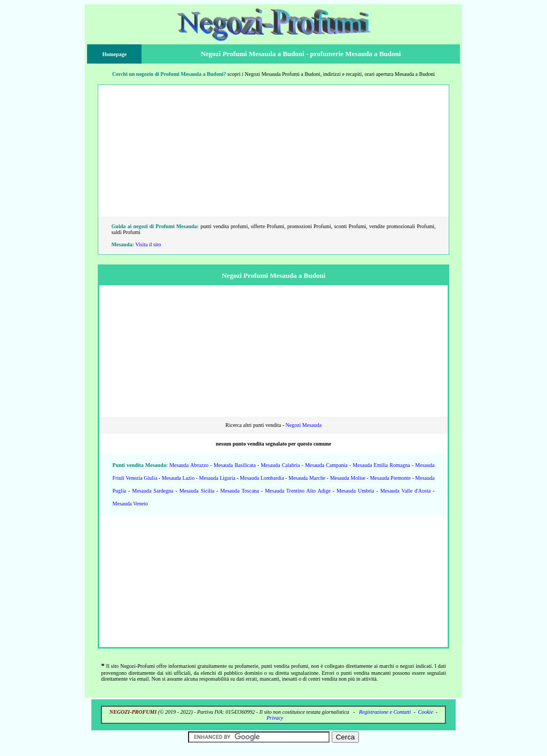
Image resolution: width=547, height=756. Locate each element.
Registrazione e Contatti (385, 712)
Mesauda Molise (348, 478)
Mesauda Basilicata (235, 465)
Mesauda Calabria (280, 465)
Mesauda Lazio (178, 478)
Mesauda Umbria (355, 491)
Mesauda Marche (307, 478)
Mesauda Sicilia (197, 491)
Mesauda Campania (326, 465)
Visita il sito (148, 244)
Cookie (426, 712)
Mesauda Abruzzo (189, 465)
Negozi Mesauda (303, 425)
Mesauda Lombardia (262, 478)
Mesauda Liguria (217, 478)
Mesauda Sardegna (153, 491)
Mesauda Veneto (130, 504)
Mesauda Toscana (239, 491)
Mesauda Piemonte (390, 478)
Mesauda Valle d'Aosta (405, 491)
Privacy (275, 718)
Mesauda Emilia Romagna (381, 465)
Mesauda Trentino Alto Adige (298, 491)
